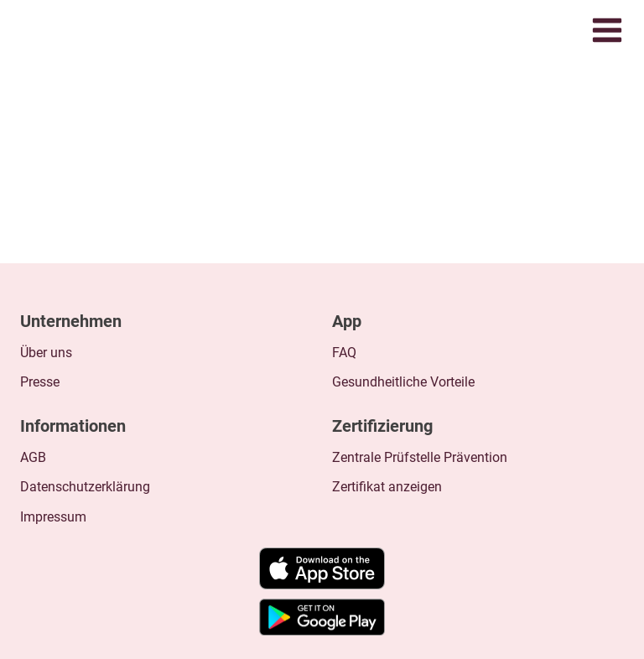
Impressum (53, 517)
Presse (40, 382)
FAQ (344, 353)
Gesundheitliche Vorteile (403, 382)
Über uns (46, 353)
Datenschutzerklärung (85, 487)
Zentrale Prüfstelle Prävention (420, 457)
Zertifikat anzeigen (387, 487)
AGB (33, 457)
